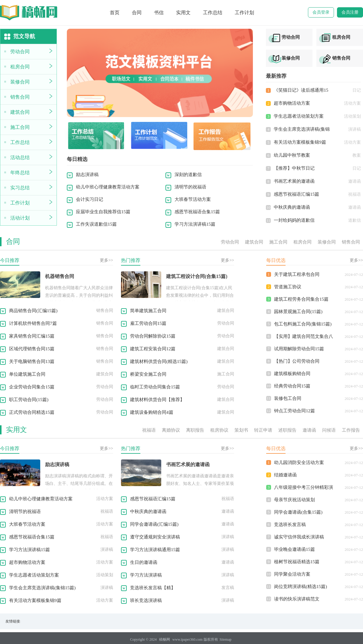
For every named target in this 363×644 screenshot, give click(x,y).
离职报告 (195, 430)
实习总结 (20, 188)
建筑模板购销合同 (292, 374)
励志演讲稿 (87, 175)
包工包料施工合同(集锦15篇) (303, 324)
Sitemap (226, 639)
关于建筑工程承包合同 (297, 274)
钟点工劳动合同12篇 (294, 411)
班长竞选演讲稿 (146, 600)
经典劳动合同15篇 (292, 386)
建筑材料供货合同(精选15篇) (159, 361)
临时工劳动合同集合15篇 (155, 387)
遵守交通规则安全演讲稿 (155, 537)
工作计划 (244, 13)
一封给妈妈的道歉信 (294, 220)
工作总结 (213, 13)
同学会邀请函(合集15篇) (298, 512)
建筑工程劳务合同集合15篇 (301, 299)
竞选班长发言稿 (290, 525)
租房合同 (20, 67)
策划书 (241, 430)
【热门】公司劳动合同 (297, 361)
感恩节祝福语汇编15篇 (296, 194)
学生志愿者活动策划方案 (299, 116)
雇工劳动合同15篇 (148, 323)
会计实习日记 (90, 199)
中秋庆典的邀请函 (292, 207)
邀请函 (309, 430)
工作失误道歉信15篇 (96, 224)
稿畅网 (165, 639)
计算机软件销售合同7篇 (33, 323)
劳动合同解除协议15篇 (153, 336)
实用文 (183, 13)
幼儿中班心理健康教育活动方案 (108, 187)
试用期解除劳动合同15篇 (299, 349)
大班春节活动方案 (193, 199)
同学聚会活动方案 (292, 574)
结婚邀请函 (285, 475)
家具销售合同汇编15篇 (32, 336)
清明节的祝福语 (190, 187)
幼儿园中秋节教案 (292, 155)
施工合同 (20, 127)
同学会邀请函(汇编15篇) (154, 524)
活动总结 (20, 157)
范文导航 (19, 37)
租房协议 (219, 430)
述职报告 (287, 430)
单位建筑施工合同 (27, 374)
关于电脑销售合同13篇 (32, 361)
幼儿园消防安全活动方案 (299, 463)
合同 (137, 13)
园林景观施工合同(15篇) (298, 312)
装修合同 (20, 82)
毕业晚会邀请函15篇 (294, 549)
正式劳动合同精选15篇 (32, 412)
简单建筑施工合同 (148, 311)
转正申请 (263, 430)
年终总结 (20, 173)
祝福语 (149, 430)
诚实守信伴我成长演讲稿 (299, 537)
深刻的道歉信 (188, 175)
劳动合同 (20, 52)
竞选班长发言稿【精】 (153, 588)
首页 (115, 13)
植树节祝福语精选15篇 (297, 562)
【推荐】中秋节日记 (294, 168)
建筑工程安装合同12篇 (153, 349)
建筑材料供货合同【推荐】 (157, 400)
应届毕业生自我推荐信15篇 (103, 212)
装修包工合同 (288, 398)
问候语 (329, 430)
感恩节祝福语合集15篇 (197, 212)
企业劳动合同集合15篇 (32, 387)
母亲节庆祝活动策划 (294, 500)
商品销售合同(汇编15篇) (33, 311)
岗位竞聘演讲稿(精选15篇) (301, 587)
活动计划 (20, 218)
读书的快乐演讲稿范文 (297, 599)
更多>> (106, 260)
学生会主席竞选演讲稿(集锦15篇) (42, 588)
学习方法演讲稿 (146, 575)
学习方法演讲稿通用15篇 (155, 550)
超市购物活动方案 (292, 103)
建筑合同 (20, 112)
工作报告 (351, 430)
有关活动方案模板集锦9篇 (300, 142)
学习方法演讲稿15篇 (195, 224)
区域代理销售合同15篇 (32, 349)
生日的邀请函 (144, 562)
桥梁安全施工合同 (148, 374)
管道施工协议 (288, 287)
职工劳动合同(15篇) (29, 400)
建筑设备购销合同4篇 (152, 412)
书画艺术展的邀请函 (294, 181)
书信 (159, 13)
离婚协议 (171, 430)
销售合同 (20, 97)
